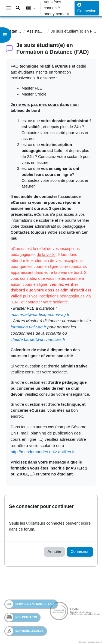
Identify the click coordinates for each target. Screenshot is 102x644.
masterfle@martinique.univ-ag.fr (40, 314)
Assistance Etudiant (12, 31)
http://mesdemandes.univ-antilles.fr (43, 452)
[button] (31, 8)
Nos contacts (21, 617)
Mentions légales (24, 631)
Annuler (54, 551)
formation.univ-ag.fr (28, 327)
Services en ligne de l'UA (30, 604)
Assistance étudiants (36, 31)
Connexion (87, 8)
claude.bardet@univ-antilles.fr (38, 339)
